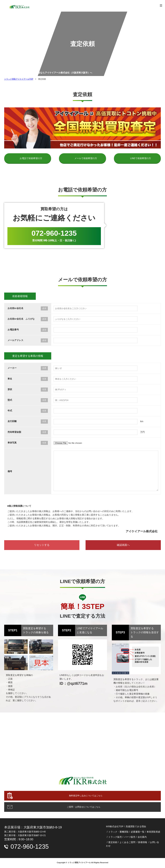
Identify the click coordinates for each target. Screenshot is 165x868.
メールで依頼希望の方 (86, 158)
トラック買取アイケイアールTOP (19, 79)
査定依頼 (113, 843)
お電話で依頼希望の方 (31, 158)
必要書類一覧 (138, 832)
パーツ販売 (130, 838)
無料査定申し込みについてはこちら (86, 796)
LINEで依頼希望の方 (141, 158)
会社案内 (142, 838)
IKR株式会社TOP (115, 827)
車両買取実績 (153, 832)
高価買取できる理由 (136, 827)
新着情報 (143, 843)
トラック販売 (115, 838)
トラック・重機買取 (118, 832)
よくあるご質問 (127, 843)
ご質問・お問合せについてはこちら (82, 807)
